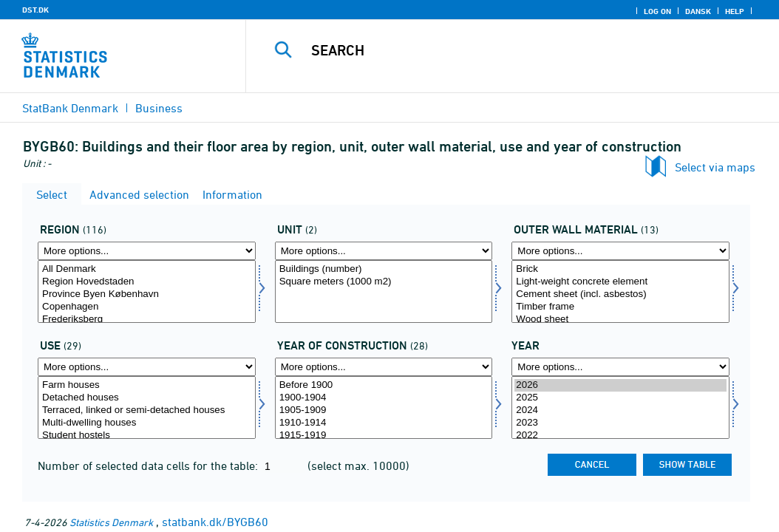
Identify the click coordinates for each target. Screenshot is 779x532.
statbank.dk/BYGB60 (215, 522)
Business (159, 108)
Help (735, 11)
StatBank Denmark (70, 108)
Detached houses (147, 398)
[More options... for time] (620, 367)
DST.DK (35, 10)
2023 (620, 423)
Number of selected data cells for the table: (149, 465)
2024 (620, 410)
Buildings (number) (384, 269)
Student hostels (147, 436)
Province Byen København (147, 294)
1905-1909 (384, 410)
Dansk (698, 11)
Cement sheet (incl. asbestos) (620, 294)
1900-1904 (384, 398)
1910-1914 (384, 423)
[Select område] (147, 291)
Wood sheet (620, 320)
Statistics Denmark (111, 522)
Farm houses (147, 385)
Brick (620, 269)
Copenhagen (147, 307)
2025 (620, 398)
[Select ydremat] (620, 291)
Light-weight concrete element (620, 282)
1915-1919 (384, 436)
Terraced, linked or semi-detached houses (147, 410)
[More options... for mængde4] (384, 251)
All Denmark (147, 269)
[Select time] (620, 407)
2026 (620, 385)
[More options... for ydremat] (620, 251)
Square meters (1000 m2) (384, 282)
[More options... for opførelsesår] (384, 367)
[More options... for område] (147, 251)
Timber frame (620, 307)
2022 (620, 436)
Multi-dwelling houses (147, 423)
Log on (657, 11)
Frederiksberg (147, 320)
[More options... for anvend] (147, 367)
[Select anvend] (147, 407)
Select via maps (715, 167)
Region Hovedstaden (147, 282)
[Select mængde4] (384, 291)
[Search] (516, 50)
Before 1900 (384, 385)
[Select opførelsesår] (384, 407)
